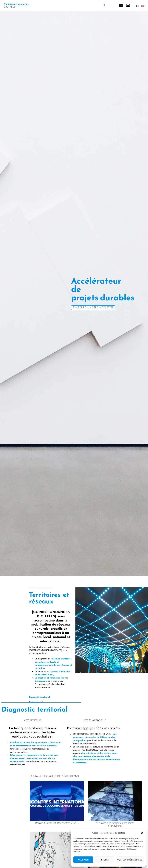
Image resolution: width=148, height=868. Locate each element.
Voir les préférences (130, 860)
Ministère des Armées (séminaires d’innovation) (115, 824)
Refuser (104, 860)
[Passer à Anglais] (143, 6)
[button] (142, 833)
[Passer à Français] (137, 6)
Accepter (83, 860)
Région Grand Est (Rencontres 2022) (57, 823)
